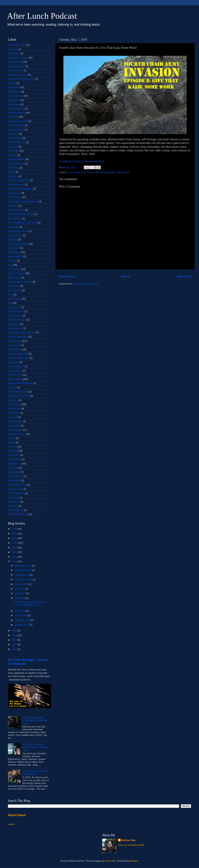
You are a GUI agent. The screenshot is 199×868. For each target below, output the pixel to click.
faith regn (13, 206)
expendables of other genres (23, 201)
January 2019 (22, 625)
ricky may (13, 400)
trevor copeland (16, 493)
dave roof (13, 146)
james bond (14, 252)
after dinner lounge (18, 58)
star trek (12, 447)
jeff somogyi (102, 172)
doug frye (13, 176)
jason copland (15, 256)
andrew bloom (15, 70)
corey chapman (16, 125)
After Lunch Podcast (42, 16)
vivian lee (13, 506)
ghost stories (15, 218)
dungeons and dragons (20, 189)
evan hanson (88, 172)
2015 (15, 635)
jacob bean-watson (18, 244)
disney (11, 172)
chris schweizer (16, 109)
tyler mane (13, 497)
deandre (12, 155)
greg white (13, 227)
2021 (15, 552)
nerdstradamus (16, 366)
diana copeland (16, 163)
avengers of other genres (21, 79)
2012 (15, 649)
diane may (13, 168)
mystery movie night (18, 358)
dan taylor (13, 134)
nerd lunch (13, 362)
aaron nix (13, 49)
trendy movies (15, 489)
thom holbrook (15, 476)
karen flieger (14, 299)
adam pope (14, 53)
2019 (15, 562)
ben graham (14, 92)
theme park (14, 472)
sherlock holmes (17, 434)
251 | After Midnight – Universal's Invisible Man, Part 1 (36, 720)
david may (13, 151)
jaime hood (14, 248)
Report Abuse (17, 815)
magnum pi (14, 324)
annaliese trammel (18, 75)
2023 (15, 543)
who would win (16, 510)
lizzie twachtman (17, 320)
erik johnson (14, 193)
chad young (74, 172)
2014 (15, 640)
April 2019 (20, 611)
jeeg (10, 265)
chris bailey (14, 104)
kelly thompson (16, 311)
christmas (13, 117)
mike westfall (15, 349)
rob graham (14, 404)
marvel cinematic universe (22, 332)
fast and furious (16, 210)
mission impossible (18, 354)
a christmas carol (17, 45)
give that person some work (22, 223)
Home (126, 276)
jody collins (14, 286)
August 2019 (21, 584)
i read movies (15, 235)
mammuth (110, 861)
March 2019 (21, 615)
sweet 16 (13, 468)
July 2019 (20, 589)
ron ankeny (14, 413)
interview (13, 240)
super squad (14, 459)
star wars (13, 451)
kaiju (113, 172)
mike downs (14, 345)
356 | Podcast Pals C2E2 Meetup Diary (36, 773)
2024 (15, 538)
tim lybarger (14, 480)
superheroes (15, 463)
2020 (15, 557)
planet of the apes (17, 392)
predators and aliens (19, 396)
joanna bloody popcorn (20, 282)
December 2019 (23, 566)
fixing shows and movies (21, 214)
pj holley (12, 387)
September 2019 (24, 580)
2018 (15, 631)
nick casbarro (15, 371)
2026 (15, 529)
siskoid (12, 438)
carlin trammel (15, 96)
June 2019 (20, 593)
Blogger (134, 861)
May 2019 (20, 598)
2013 (15, 645)
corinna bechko (16, 130)
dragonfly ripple (16, 184)
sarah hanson (15, 421)
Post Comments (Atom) (86, 284)
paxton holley (15, 379)
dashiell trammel (17, 142)
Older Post (183, 276)
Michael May (129, 840)
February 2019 (23, 620)
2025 (15, 534)
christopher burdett (18, 121)
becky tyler (14, 87)
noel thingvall (15, 375)
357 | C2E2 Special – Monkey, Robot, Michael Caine (35, 747)
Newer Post (68, 276)
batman (12, 83)
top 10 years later (17, 485)
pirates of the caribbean (20, 383)
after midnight (15, 62)
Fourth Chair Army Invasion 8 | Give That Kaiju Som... (30, 604)
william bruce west (18, 514)
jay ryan (12, 261)
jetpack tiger (14, 278)
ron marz (13, 417)
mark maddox (15, 328)
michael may (123, 172)
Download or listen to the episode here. (82, 161)
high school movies (18, 231)
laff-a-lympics (15, 315)
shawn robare (15, 430)
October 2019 (22, 575)
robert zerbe (14, 409)
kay (10, 303)
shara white (14, 426)
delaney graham (16, 159)
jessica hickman (16, 273)
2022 (15, 548)
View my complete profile (131, 845)
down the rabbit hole (19, 180)
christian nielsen (16, 113)
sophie (11, 442)
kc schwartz (14, 307)
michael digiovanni (18, 337)
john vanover (15, 290)
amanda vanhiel (16, 66)
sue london (14, 455)
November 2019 (23, 570)
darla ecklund (15, 138)
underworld (14, 502)
